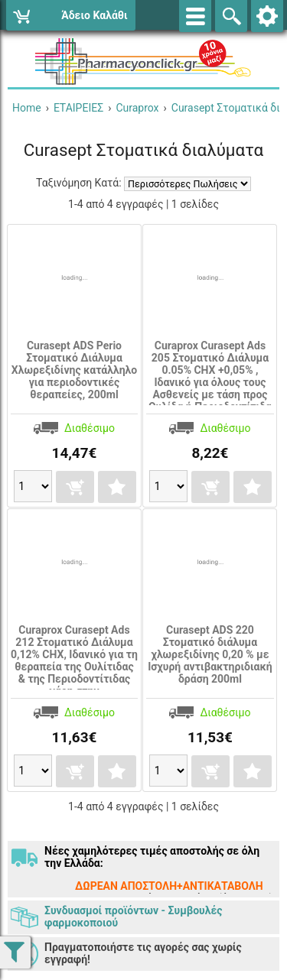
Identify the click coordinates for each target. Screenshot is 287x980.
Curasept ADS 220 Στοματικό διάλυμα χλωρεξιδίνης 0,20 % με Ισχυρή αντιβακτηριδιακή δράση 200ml (210, 654)
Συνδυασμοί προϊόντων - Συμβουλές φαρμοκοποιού (133, 917)
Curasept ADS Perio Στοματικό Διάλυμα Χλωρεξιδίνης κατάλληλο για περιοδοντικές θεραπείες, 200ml (74, 370)
